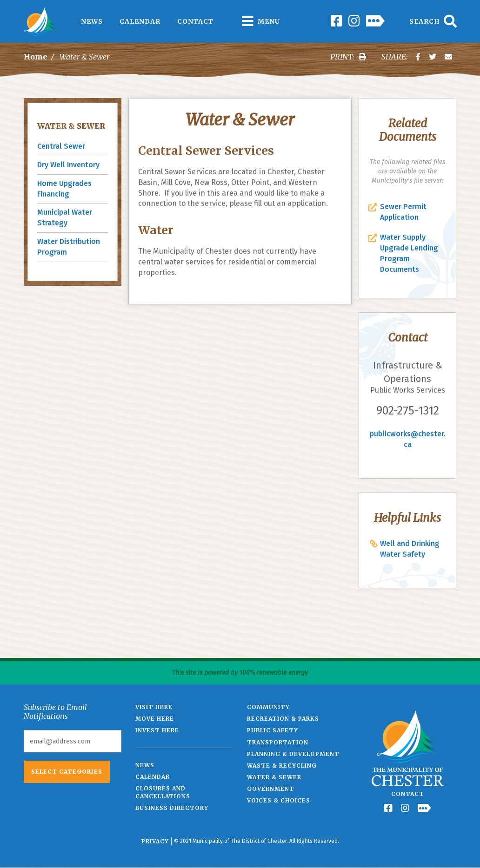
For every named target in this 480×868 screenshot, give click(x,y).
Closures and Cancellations (163, 792)
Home (36, 57)
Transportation (278, 742)
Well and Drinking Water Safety (410, 549)
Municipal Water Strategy (65, 217)
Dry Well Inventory (68, 165)
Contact (195, 21)
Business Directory (172, 808)
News (92, 21)
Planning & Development (293, 754)
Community (268, 707)
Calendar (140, 21)
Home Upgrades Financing (64, 189)
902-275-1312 (408, 411)
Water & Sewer (71, 126)
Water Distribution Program (69, 247)
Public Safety (273, 730)
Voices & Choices (279, 800)
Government (271, 789)
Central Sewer (61, 146)
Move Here (155, 719)
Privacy (155, 841)
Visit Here (154, 707)
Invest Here (157, 730)
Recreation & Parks (283, 719)
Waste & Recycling (282, 766)
